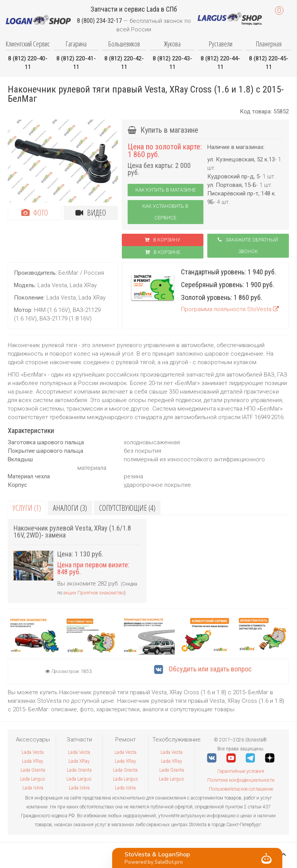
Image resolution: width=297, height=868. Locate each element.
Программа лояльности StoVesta (230, 309)
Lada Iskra (33, 788)
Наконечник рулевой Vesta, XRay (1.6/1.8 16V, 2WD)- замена (72, 532)
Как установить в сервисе (165, 212)
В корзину (162, 240)
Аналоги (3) (70, 508)
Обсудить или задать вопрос (203, 669)
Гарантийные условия (241, 771)
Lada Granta (33, 770)
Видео (91, 213)
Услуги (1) (27, 508)
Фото (35, 213)
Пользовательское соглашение (241, 789)
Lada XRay (33, 761)
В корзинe (163, 252)
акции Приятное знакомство (94, 593)
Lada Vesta (33, 752)
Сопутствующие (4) (127, 508)
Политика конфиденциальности (241, 780)
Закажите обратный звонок (248, 246)
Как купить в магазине (166, 190)
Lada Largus (33, 779)
